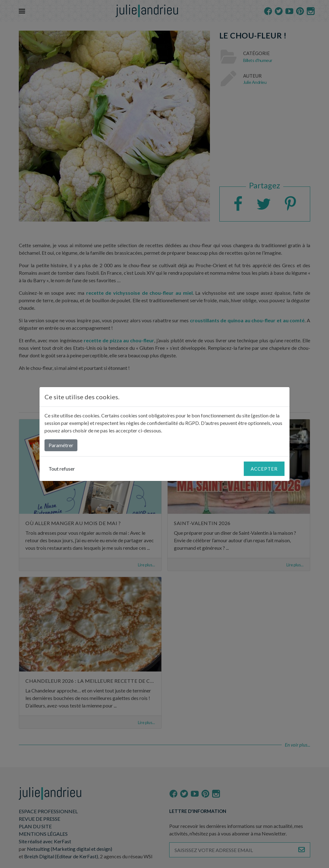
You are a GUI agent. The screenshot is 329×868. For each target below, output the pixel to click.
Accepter (264, 469)
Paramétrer (61, 445)
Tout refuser (62, 469)
